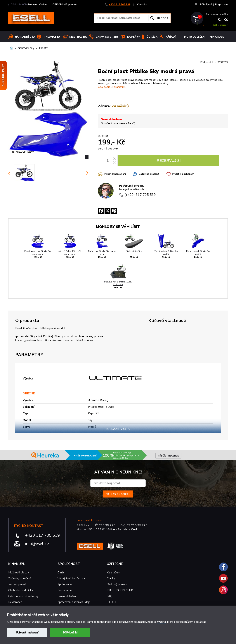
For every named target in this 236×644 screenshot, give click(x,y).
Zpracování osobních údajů (74, 602)
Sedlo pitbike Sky (134, 251)
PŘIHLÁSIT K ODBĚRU (118, 494)
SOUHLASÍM (70, 633)
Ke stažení (113, 573)
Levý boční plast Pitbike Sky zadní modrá (70, 253)
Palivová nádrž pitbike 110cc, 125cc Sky (118, 283)
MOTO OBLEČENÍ (195, 37)
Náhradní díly (25, 37)
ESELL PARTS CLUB (120, 590)
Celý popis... (105, 87)
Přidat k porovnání (115, 174)
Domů (11, 48)
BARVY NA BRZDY (107, 37)
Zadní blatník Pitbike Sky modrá (166, 253)
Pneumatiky (52, 37)
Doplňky (133, 37)
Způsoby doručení (19, 578)
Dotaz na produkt (149, 174)
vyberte (162, 622)
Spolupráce (65, 584)
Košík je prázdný (220, 25)
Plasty (43, 48)
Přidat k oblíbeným (183, 174)
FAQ (110, 596)
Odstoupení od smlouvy (23, 596)
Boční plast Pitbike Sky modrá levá (102, 253)
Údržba (152, 37)
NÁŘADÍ (171, 37)
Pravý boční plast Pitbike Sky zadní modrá (38, 253)
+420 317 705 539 (120, 5)
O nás (61, 573)
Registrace (221, 5)
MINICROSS (217, 37)
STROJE (112, 602)
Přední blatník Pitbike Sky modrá (198, 253)
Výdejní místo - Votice (71, 578)
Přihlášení (206, 5)
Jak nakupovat (17, 584)
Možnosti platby (19, 573)
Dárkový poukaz (117, 584)
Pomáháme (65, 590)
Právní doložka (67, 596)
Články (111, 578)
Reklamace (15, 602)
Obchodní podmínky (21, 590)
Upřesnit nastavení (27, 633)
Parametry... (119, 87)
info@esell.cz (37, 544)
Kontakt (142, 5)
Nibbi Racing (78, 37)
